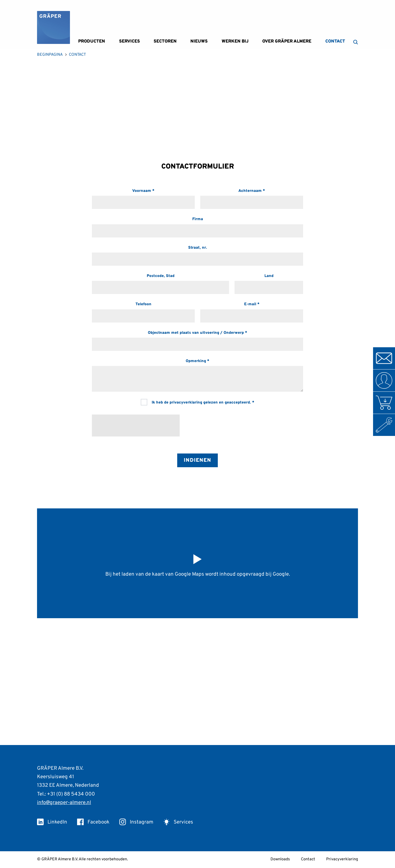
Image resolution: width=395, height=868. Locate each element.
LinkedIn (52, 822)
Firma (198, 219)
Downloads (280, 859)
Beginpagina (50, 55)
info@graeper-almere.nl (64, 803)
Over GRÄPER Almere (287, 41)
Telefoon (143, 304)
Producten (92, 41)
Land (269, 276)
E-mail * (252, 304)
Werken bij (235, 41)
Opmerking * (198, 361)
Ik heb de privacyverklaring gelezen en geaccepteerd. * (198, 402)
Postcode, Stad (161, 276)
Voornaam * (143, 191)
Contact (335, 41)
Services (129, 41)
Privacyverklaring (342, 859)
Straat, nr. (198, 248)
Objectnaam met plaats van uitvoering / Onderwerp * (198, 333)
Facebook (93, 822)
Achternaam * (252, 191)
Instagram (136, 822)
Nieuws (199, 41)
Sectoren (165, 41)
